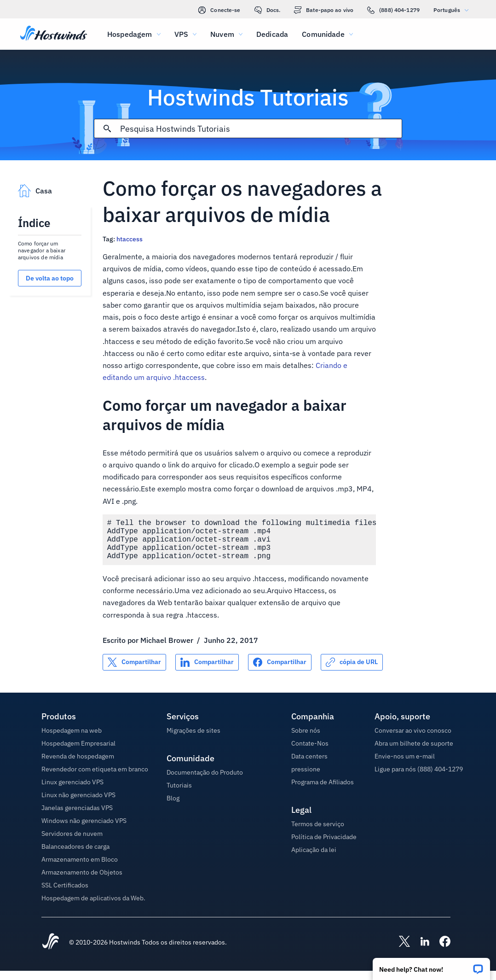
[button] (431, 966)
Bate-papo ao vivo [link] (324, 10)
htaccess (130, 239)
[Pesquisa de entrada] (261, 129)
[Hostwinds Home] (51, 951)
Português (453, 10)
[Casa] (54, 34)
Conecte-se (219, 10)
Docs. (268, 10)
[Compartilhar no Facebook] (280, 671)
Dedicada (272, 34)
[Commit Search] (107, 128)
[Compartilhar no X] (134, 671)
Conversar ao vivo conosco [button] (413, 740)
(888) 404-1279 (393, 10)
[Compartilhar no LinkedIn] (207, 671)
